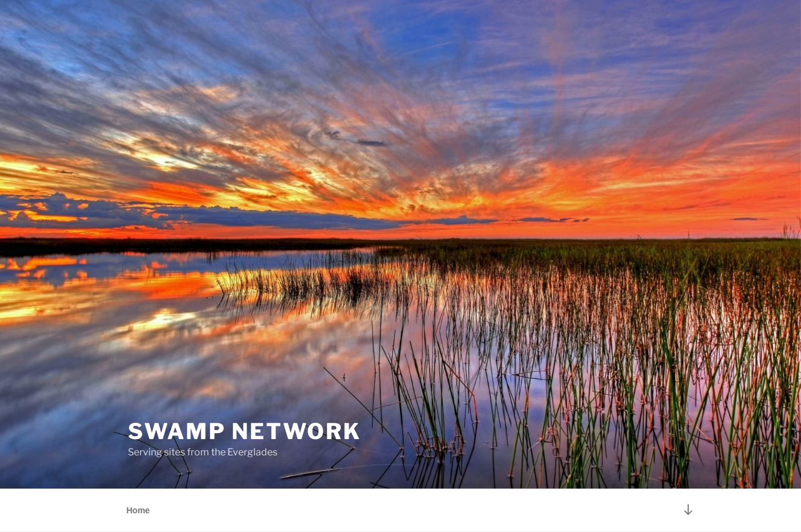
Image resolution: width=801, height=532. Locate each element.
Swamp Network (244, 431)
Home (138, 510)
